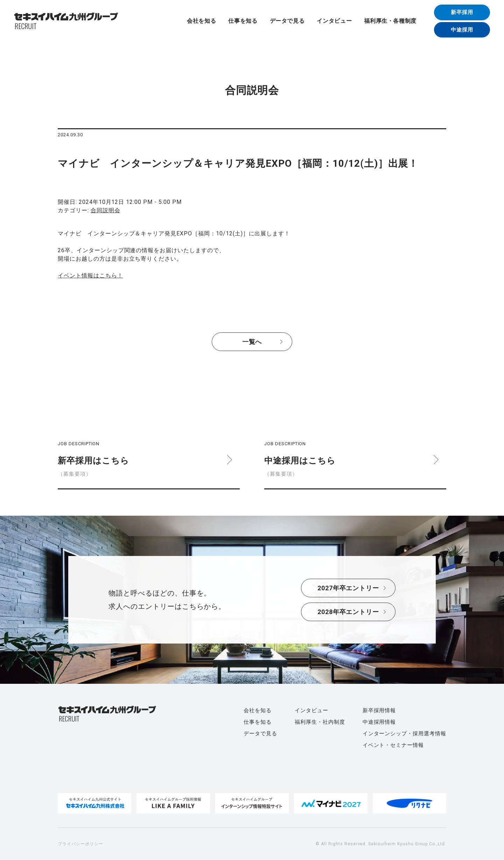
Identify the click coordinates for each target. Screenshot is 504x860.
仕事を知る (243, 21)
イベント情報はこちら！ (90, 276)
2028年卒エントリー (348, 612)
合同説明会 (106, 210)
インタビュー (334, 21)
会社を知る (201, 21)
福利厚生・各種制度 (390, 21)
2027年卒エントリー (348, 588)
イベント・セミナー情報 (393, 745)
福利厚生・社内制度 (320, 722)
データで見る (287, 21)
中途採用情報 (379, 722)
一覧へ (252, 342)
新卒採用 (462, 12)
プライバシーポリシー (80, 844)
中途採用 (462, 30)
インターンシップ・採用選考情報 (404, 734)
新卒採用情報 (379, 710)
